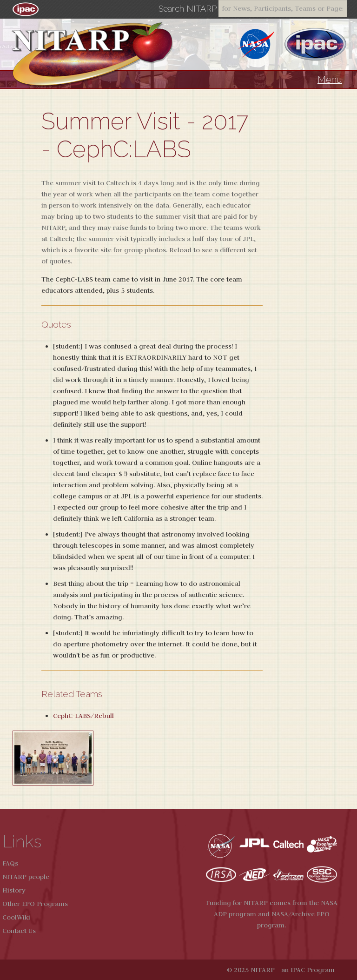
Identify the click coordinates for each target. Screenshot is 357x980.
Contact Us (19, 931)
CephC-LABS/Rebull (83, 716)
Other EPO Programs (35, 904)
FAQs (10, 863)
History (14, 890)
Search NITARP (188, 9)
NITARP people (26, 877)
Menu (330, 80)
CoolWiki (16, 917)
